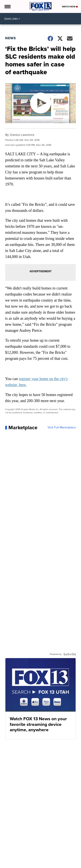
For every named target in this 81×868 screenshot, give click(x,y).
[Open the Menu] (7, 6)
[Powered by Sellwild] (70, 654)
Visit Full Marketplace (62, 428)
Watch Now (70, 7)
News (11, 38)
